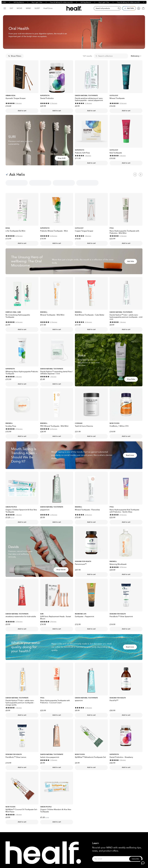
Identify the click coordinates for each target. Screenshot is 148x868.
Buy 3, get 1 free (42, 2)
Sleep (37, 8)
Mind (28, 8)
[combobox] (136, 56)
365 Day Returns (24, 2)
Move (19, 8)
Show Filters (15, 56)
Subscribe (135, 859)
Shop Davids (61, 570)
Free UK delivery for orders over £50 (66, 2)
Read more (130, 455)
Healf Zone (48, 8)
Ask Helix (131, 261)
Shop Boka (131, 379)
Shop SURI (62, 158)
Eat (11, 8)
